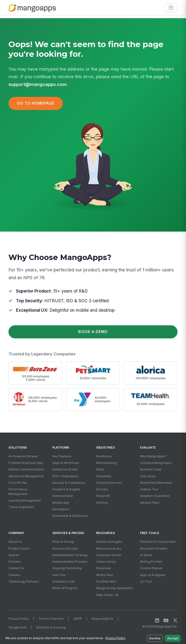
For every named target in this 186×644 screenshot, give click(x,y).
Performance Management (18, 491)
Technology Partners (24, 581)
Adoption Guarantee (155, 496)
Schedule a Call (63, 581)
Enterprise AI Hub (65, 469)
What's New (105, 575)
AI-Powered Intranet (23, 456)
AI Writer (146, 555)
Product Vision (19, 548)
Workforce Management (26, 476)
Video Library (106, 562)
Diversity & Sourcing (51, 627)
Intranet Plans (150, 503)
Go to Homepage (36, 103)
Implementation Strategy (70, 555)
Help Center (107, 595)
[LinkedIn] (157, 620)
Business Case (151, 469)
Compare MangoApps (156, 463)
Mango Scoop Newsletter (115, 588)
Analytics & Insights (66, 489)
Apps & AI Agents (153, 575)
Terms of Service (51, 619)
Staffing (102, 503)
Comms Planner (151, 568)
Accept (173, 638)
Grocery (102, 489)
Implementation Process (70, 562)
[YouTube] (166, 620)
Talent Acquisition (21, 507)
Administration (63, 496)
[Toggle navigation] (171, 8)
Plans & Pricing (63, 542)
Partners (15, 562)
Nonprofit (103, 496)
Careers (14, 575)
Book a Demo (93, 332)
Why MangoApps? (153, 456)
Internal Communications (26, 469)
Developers (61, 509)
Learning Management (25, 500)
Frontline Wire (106, 581)
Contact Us (16, 568)
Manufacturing (106, 463)
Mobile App (61, 503)
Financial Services (109, 483)
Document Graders (154, 548)
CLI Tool (146, 581)
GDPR (78, 619)
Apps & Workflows (66, 463)
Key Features (62, 456)
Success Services (65, 548)
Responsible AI (102, 619)
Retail (100, 469)
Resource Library (109, 548)
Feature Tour (149, 489)
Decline (155, 638)
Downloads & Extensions (70, 516)
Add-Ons (59, 575)
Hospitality (104, 476)
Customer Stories (109, 555)
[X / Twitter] (175, 620)
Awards (14, 555)
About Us (15, 542)
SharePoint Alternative (156, 483)
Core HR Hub (18, 483)
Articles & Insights (109, 542)
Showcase (104, 568)
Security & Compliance (69, 483)
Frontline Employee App (26, 463)
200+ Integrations (65, 476)
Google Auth (18, 627)
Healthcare (104, 456)
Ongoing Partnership (67, 568)
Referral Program (65, 588)
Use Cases (148, 476)
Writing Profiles (151, 562)
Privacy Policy (19, 619)
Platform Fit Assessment (158, 542)
